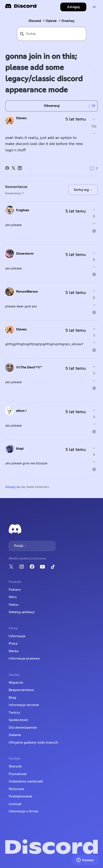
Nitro (13, 597)
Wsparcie (16, 683)
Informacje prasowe (24, 658)
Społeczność (18, 720)
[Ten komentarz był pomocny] (94, 210)
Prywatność (18, 774)
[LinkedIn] (20, 168)
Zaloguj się (12, 487)
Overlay (68, 21)
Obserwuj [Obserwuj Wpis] (52, 106)
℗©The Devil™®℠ (29, 367)
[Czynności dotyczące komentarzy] (94, 231)
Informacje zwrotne (24, 705)
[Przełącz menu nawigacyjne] (94, 7)
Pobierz (15, 590)
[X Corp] (13, 168)
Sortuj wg (83, 190)
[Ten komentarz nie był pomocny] (94, 223)
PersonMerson (27, 292)
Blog (12, 698)
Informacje (17, 636)
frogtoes (23, 210)
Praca (13, 644)
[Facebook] (7, 168)
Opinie (51, 21)
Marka (14, 651)
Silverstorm (25, 254)
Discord (35, 21)
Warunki (15, 766)
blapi (20, 449)
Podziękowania (20, 796)
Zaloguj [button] (73, 7)
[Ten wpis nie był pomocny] (94, 133)
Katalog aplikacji (22, 612)
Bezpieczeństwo (21, 690)
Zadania (15, 735)
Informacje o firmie (23, 811)
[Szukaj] (52, 34)
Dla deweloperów (23, 728)
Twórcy (14, 713)
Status (14, 605)
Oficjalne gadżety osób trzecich (33, 743)
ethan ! (21, 411)
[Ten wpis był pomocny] (94, 120)
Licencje (15, 804)
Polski (20, 546)
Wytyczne (16, 789)
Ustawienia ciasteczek (26, 781)
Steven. (22, 118)
